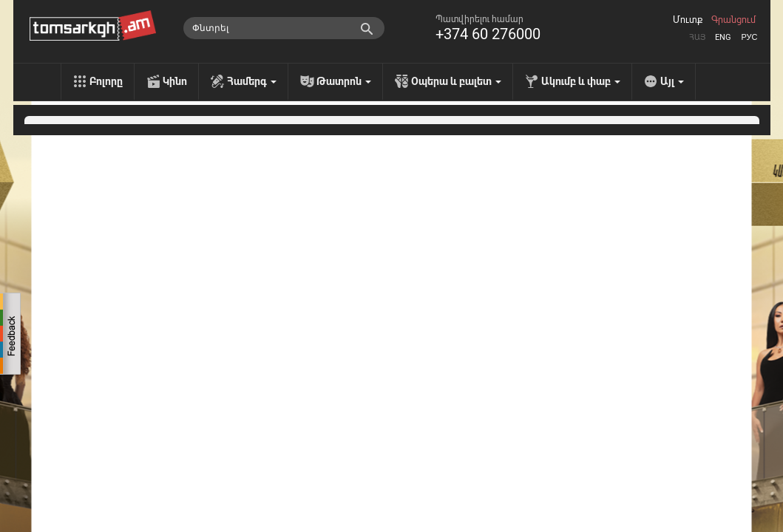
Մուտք (688, 20)
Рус (749, 37)
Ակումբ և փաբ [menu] (581, 81)
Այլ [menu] (672, 81)
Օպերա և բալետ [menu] (456, 81)
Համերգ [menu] (252, 81)
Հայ (697, 37)
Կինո (175, 81)
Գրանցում (733, 20)
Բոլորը (106, 81)
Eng (723, 37)
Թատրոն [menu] (344, 81)
